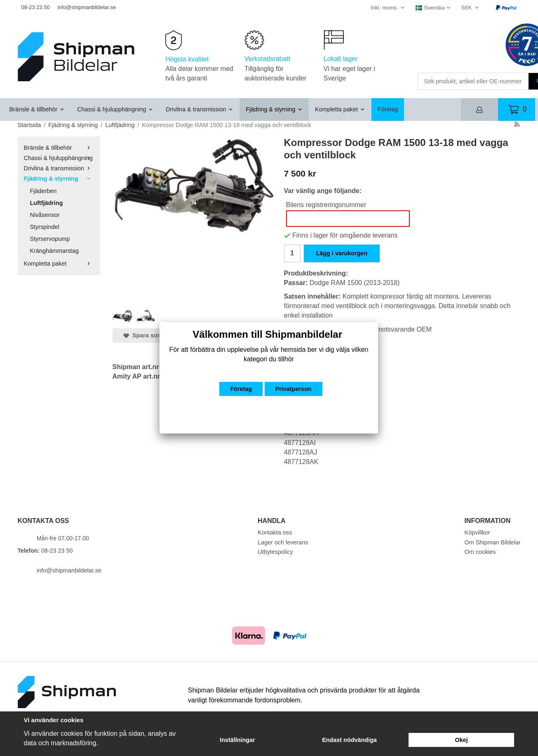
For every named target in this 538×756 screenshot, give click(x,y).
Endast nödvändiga (349, 740)
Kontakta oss (275, 532)
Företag (388, 109)
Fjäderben (43, 191)
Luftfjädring (47, 203)
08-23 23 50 (35, 7)
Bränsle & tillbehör (37, 109)
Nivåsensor (45, 215)
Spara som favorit (153, 335)
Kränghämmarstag (54, 251)
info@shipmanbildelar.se (87, 7)
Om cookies (480, 552)
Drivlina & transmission (200, 109)
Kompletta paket (340, 109)
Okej (462, 740)
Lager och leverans (283, 542)
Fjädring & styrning (274, 109)
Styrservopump (50, 239)
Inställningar (237, 740)
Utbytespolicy (275, 552)
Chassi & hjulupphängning (115, 109)
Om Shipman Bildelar (493, 542)
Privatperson (294, 389)
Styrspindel (45, 227)
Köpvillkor (477, 532)
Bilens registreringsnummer (326, 205)
